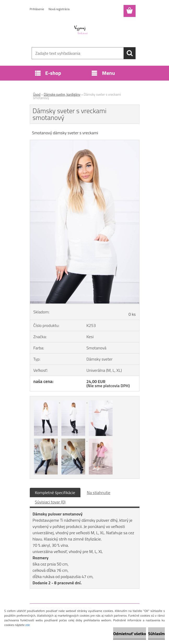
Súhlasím (156, 634)
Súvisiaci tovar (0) (50, 502)
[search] (130, 53)
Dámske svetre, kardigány (62, 94)
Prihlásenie (37, 9)
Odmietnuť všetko (130, 634)
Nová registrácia (59, 9)
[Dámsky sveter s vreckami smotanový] (85, 142)
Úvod (37, 94)
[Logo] (81, 30)
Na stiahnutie (99, 493)
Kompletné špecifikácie (55, 493)
